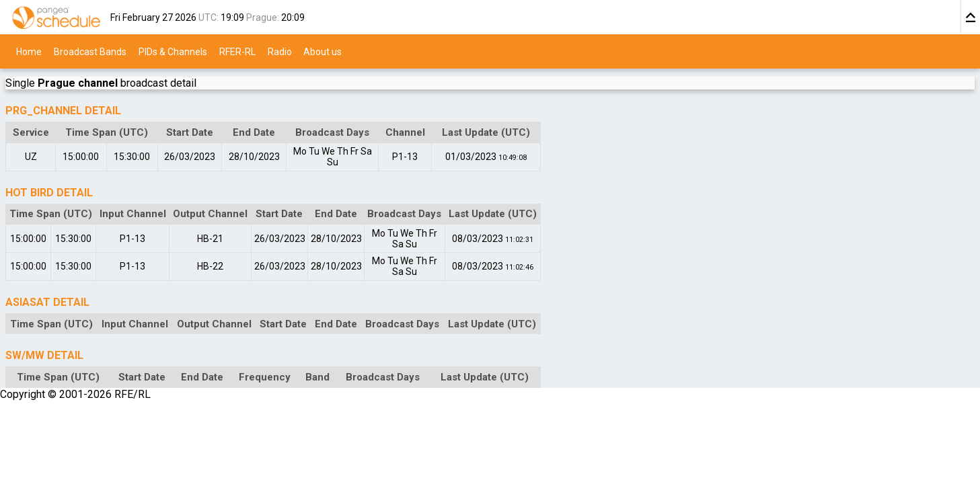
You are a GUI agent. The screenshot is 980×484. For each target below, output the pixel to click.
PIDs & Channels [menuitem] (173, 51)
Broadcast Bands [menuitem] (90, 51)
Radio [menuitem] (280, 51)
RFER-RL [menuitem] (237, 51)
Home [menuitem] (29, 51)
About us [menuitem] (323, 51)
